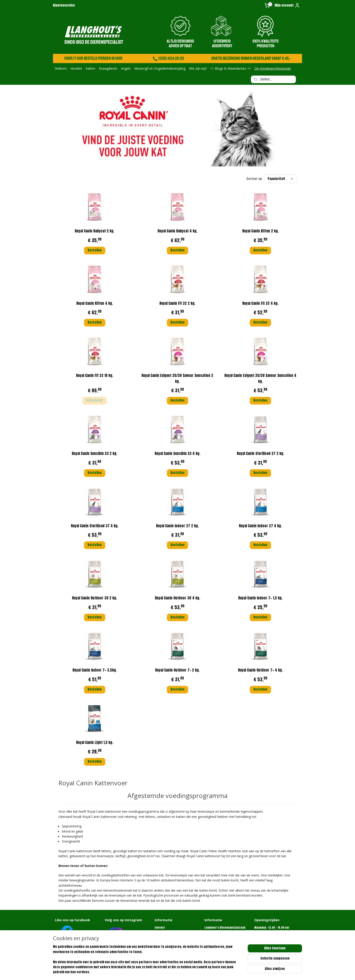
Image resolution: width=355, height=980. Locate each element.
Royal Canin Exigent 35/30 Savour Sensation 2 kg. (177, 378)
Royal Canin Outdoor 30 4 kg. (177, 598)
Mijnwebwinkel (232, 972)
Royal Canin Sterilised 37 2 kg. (260, 453)
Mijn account (287, 5)
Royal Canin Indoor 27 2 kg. (177, 526)
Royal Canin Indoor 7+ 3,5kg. (95, 670)
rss (181, 972)
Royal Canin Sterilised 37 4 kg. (95, 526)
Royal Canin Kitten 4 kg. (95, 303)
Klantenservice (64, 5)
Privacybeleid (163, 945)
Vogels (126, 68)
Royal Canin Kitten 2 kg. (260, 231)
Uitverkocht (95, 400)
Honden (76, 68)
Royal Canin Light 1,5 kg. (95, 742)
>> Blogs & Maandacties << (231, 68)
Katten (90, 68)
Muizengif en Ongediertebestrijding (160, 68)
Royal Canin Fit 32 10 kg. (95, 375)
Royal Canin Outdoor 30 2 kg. (95, 598)
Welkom (61, 68)
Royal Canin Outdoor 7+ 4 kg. (260, 670)
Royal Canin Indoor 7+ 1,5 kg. (260, 598)
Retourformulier (165, 940)
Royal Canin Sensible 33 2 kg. (95, 453)
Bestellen (95, 250)
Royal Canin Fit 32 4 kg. (260, 303)
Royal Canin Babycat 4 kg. (177, 231)
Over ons (160, 932)
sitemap (173, 972)
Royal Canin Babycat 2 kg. (95, 231)
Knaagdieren (108, 68)
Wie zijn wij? (198, 68)
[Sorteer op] (280, 179)
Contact (160, 928)
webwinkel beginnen (197, 972)
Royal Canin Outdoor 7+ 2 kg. (177, 670)
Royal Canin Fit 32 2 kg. (177, 303)
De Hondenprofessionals (273, 68)
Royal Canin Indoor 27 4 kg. (260, 526)
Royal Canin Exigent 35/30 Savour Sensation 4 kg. (260, 378)
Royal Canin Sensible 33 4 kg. (177, 453)
